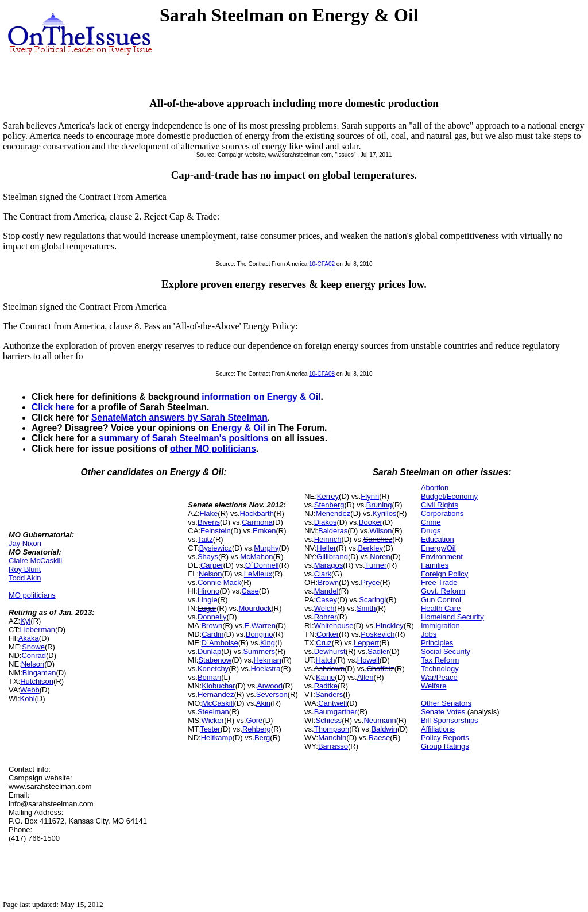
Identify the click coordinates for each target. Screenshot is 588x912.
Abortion (435, 488)
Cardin (212, 634)
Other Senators (446, 703)
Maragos (329, 565)
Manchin (332, 738)
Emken (264, 531)
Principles (437, 643)
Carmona (257, 522)
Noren (380, 557)
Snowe (33, 647)
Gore (254, 720)
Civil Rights (440, 505)
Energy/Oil (438, 548)
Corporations (442, 513)
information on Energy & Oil (261, 397)
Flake (209, 513)
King (268, 643)
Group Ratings (445, 746)
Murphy (266, 548)
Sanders (329, 694)
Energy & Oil (238, 428)
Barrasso (333, 746)
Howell (368, 660)
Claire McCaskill (35, 561)
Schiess (329, 720)
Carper (212, 565)
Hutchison (37, 681)
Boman (209, 677)
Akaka (29, 638)
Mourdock (255, 608)
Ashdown (329, 669)
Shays (208, 557)
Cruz (324, 643)
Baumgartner (336, 712)
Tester (210, 729)
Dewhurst (330, 651)
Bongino (260, 634)
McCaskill (218, 703)
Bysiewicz (216, 548)
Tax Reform (440, 660)
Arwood (270, 686)
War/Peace (439, 677)
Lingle (208, 600)
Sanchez (378, 539)
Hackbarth (257, 513)
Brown (212, 626)
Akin (263, 703)
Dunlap (209, 651)
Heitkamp (217, 738)
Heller (326, 548)
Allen (365, 677)
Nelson (33, 664)
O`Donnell (262, 565)
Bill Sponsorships (450, 720)
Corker (328, 634)
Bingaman (39, 673)
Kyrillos (385, 513)
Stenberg (329, 505)
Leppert (366, 643)
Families (435, 565)
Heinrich (328, 539)
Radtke (326, 686)
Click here (53, 407)
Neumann (380, 720)
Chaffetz (380, 669)
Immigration (440, 626)
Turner (376, 565)
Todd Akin (25, 578)
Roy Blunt (25, 569)
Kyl (25, 621)
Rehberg (257, 729)
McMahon (256, 557)
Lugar (207, 608)
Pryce (370, 582)
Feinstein (216, 531)
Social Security (446, 651)
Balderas (333, 531)
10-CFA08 (322, 374)
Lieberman (38, 630)
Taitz (205, 539)
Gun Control (441, 600)
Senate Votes (443, 712)
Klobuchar (218, 686)
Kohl (28, 699)
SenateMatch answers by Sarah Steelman (179, 417)
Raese (380, 738)
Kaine (325, 677)
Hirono (208, 591)
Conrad (34, 655)
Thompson (332, 729)
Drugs (431, 531)
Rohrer (326, 617)
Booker (371, 522)
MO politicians (32, 595)
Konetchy (213, 669)
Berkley (371, 548)
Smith (366, 608)
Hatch (326, 660)
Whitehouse (334, 626)
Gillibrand (332, 557)
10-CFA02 (322, 264)
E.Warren (260, 626)
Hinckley (390, 626)
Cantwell (332, 703)
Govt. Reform (443, 591)
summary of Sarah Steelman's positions (184, 438)
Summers (259, 651)
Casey (326, 600)
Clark (323, 574)
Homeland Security (452, 617)
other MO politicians (213, 449)
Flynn (370, 496)
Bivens (209, 522)
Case (250, 591)
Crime (431, 522)
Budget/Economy (449, 496)
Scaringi (372, 600)
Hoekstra (265, 669)
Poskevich (378, 634)
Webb (30, 690)
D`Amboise (219, 643)
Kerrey (328, 496)
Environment (442, 557)
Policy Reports (445, 738)
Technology (440, 669)
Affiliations (438, 729)
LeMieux (258, 574)
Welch (324, 608)
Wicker (212, 720)
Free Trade (439, 582)
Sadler (378, 651)
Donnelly (212, 617)
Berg (262, 738)
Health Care (441, 608)
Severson (272, 694)
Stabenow (215, 660)
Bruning (379, 505)
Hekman (267, 660)
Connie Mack (219, 582)
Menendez (333, 513)
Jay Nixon (25, 543)
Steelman (213, 712)
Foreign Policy (444, 574)
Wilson (381, 531)
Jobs (429, 634)
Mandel (326, 591)
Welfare (434, 686)
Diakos (326, 522)
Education (438, 539)
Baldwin (384, 729)
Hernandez (216, 694)
